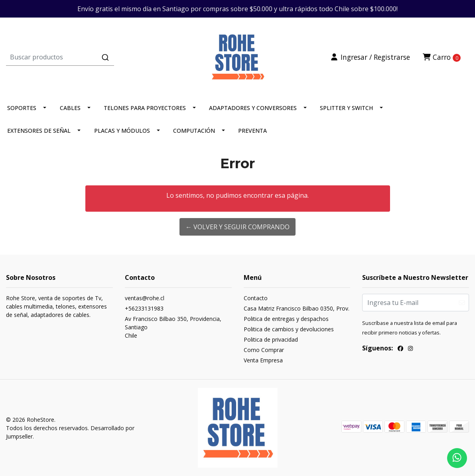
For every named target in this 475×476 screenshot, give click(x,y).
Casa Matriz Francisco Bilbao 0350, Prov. (297, 308)
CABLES (70, 108)
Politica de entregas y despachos (286, 319)
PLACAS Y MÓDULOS (122, 131)
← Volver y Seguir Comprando (237, 227)
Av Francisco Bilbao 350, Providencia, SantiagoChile (173, 327)
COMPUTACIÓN (194, 131)
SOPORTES (22, 108)
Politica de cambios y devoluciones (289, 329)
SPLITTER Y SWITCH (346, 108)
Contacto (256, 298)
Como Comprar (264, 350)
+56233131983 (144, 308)
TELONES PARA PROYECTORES (145, 108)
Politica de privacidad (271, 339)
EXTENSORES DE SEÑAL (39, 131)
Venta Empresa (263, 360)
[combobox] (83, 57)
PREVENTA (252, 131)
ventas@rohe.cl (145, 298)
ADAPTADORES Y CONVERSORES (253, 108)
